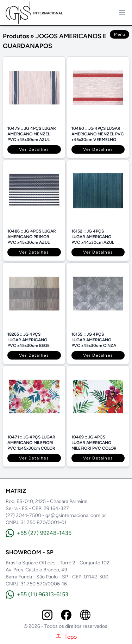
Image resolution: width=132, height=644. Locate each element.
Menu (120, 34)
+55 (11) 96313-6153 (37, 595)
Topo (66, 636)
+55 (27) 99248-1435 (39, 533)
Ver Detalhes (34, 149)
